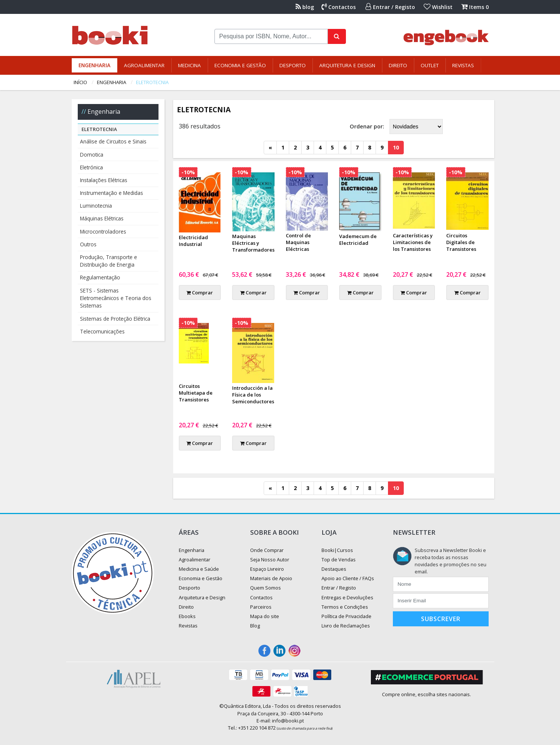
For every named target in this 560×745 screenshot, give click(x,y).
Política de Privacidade (346, 616)
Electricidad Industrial (193, 241)
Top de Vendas (339, 560)
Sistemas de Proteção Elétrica (115, 319)
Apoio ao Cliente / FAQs (348, 578)
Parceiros (261, 607)
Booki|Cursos (337, 550)
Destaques (334, 569)
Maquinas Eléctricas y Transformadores (253, 243)
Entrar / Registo (390, 7)
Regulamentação (100, 277)
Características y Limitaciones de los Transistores (413, 242)
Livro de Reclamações (346, 626)
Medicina (189, 65)
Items (475, 7)
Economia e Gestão (240, 65)
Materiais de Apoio (271, 578)
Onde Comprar (267, 550)
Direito (398, 65)
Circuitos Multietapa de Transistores (196, 393)
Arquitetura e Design (347, 65)
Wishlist (438, 7)
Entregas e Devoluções (347, 597)
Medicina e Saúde (199, 569)
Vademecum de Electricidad (358, 240)
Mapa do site (265, 616)
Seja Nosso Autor (270, 560)
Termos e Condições (345, 607)
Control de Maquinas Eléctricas (298, 242)
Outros (88, 244)
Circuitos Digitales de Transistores (461, 242)
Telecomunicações (102, 331)
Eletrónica (91, 167)
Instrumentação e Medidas (112, 193)
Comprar (200, 293)
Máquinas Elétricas (102, 218)
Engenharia (94, 65)
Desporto (293, 65)
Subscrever (441, 619)
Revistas (463, 65)
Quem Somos (266, 588)
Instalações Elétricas (104, 180)
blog (305, 7)
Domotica (92, 155)
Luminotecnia (96, 206)
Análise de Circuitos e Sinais (113, 141)
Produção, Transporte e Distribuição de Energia (109, 261)
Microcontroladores (103, 231)
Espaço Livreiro (267, 569)
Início (80, 82)
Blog (255, 626)
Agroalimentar (144, 65)
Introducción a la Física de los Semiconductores (253, 395)
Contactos (339, 7)
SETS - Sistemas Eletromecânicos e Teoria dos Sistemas (116, 298)
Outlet (430, 65)
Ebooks (187, 616)
